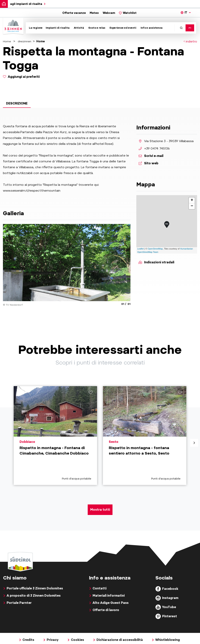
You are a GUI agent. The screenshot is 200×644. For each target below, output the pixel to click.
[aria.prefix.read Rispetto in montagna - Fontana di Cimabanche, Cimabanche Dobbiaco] (55, 436)
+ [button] (192, 200)
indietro (190, 42)
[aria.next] (194, 443)
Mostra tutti (100, 510)
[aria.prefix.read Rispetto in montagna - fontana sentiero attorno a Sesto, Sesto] (145, 436)
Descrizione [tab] (17, 103)
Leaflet (141, 249)
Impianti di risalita (58, 28)
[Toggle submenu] (35, 28)
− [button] (192, 206)
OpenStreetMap (155, 249)
